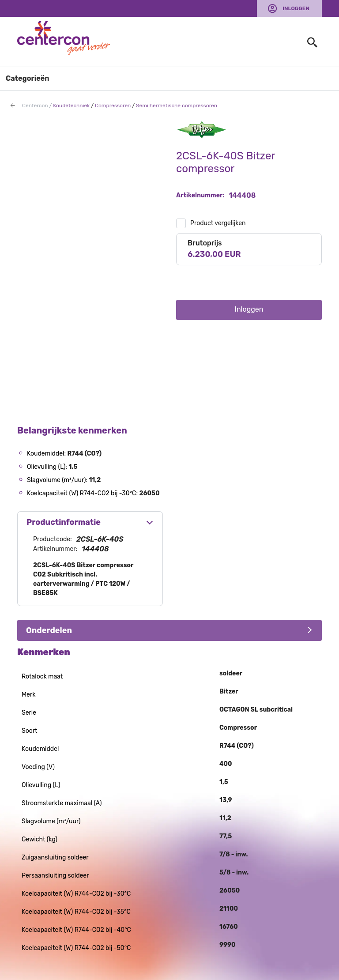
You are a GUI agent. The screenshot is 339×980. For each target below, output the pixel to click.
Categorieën (28, 78)
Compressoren (113, 106)
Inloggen (296, 8)
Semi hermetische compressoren (177, 106)
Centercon (35, 106)
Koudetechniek (71, 106)
